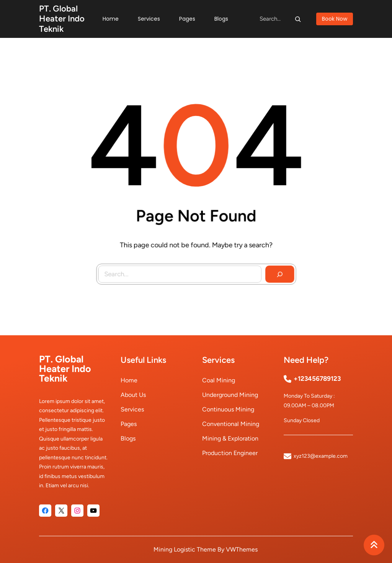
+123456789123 (317, 379)
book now (335, 19)
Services (132, 409)
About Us (133, 395)
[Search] (298, 19)
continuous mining (228, 409)
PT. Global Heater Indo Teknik (62, 19)
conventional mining (231, 424)
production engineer (230, 453)
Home (129, 380)
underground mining (230, 395)
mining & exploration (230, 438)
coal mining (219, 380)
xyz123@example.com (321, 456)
